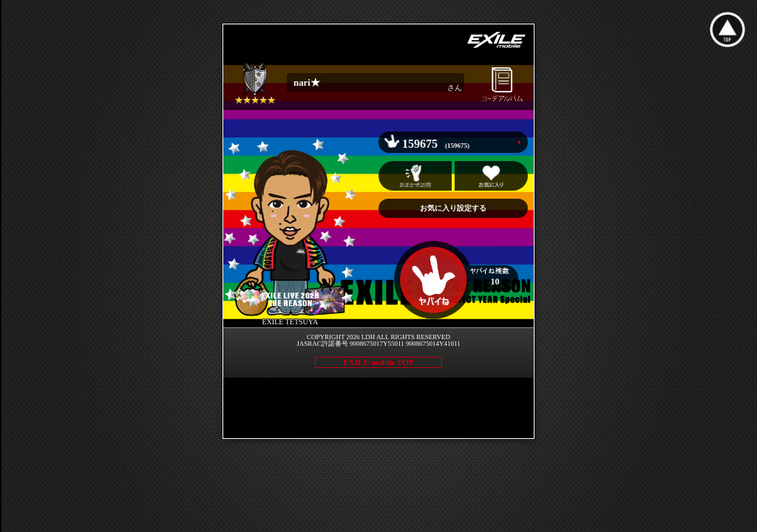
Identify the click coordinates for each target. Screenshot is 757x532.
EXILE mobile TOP (378, 362)
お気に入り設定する (453, 208)
